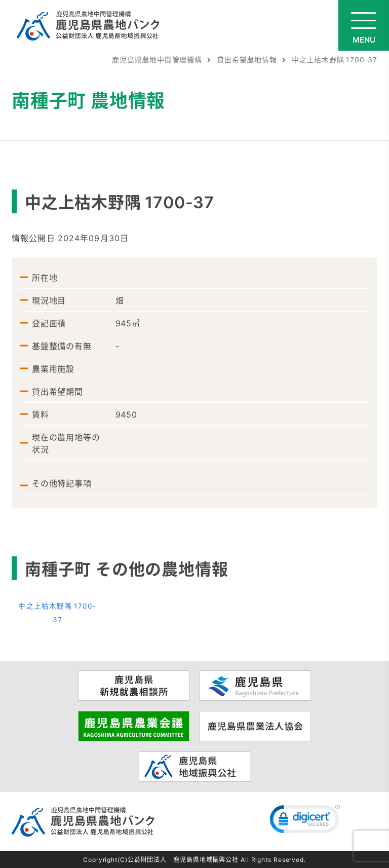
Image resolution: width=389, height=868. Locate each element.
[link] (305, 821)
